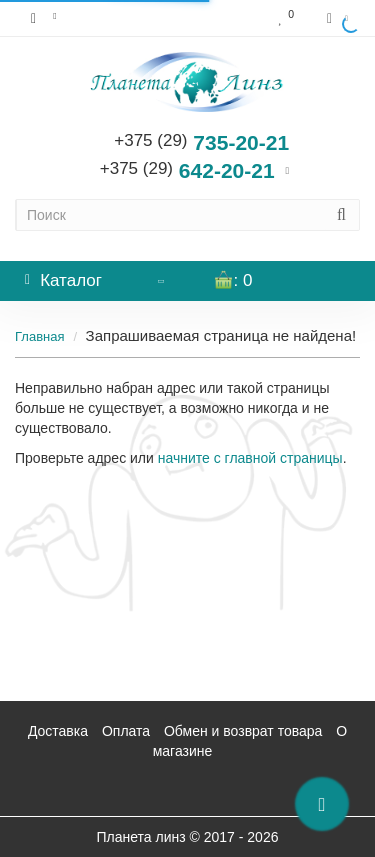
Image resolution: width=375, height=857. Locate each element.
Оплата (126, 731)
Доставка (58, 731)
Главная (39, 336)
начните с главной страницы (250, 458)
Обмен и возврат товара (243, 731)
